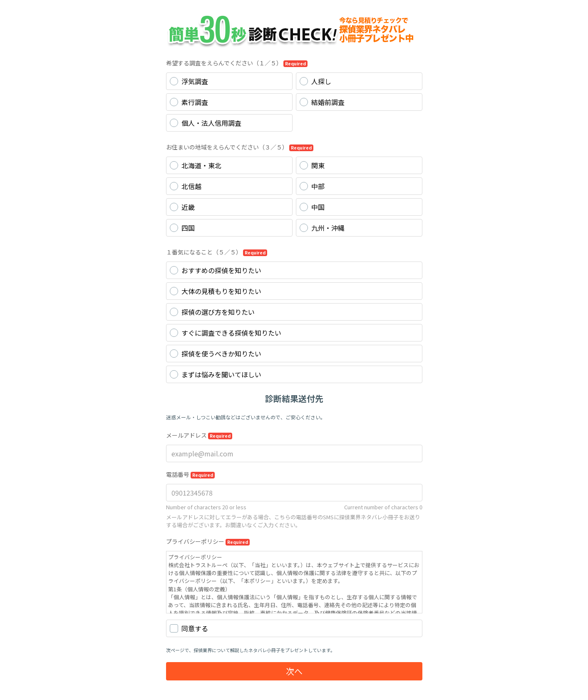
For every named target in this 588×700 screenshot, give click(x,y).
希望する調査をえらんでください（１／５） (237, 63)
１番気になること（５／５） (217, 252)
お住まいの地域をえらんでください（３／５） (240, 147)
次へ (294, 671)
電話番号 (190, 474)
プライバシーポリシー (208, 541)
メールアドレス (199, 435)
